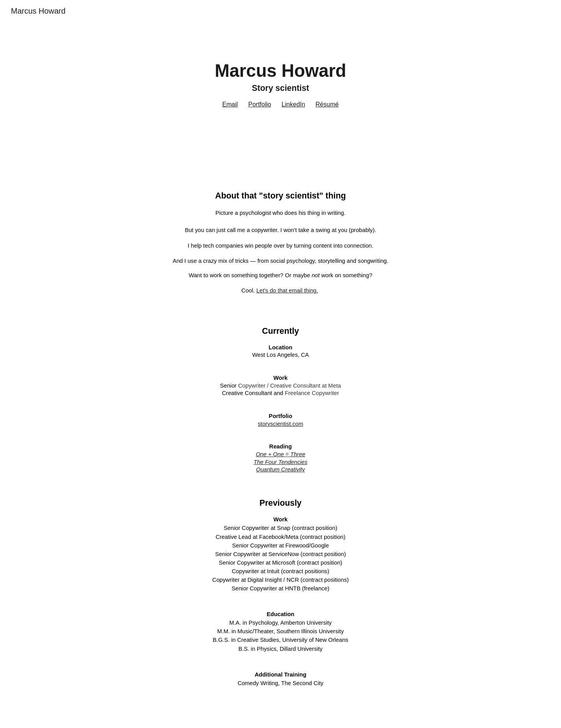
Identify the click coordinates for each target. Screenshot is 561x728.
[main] (280, 89)
